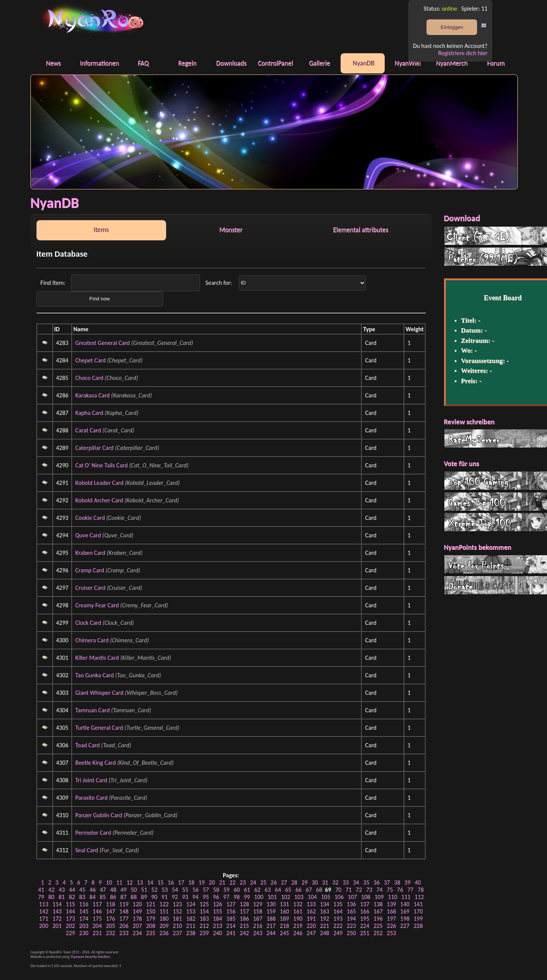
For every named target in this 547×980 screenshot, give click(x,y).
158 (258, 911)
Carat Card (88, 430)
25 (263, 882)
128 (244, 904)
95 (206, 897)
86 (113, 897)
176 (111, 919)
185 (231, 919)
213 (217, 926)
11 (119, 882)
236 (164, 933)
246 (298, 933)
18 (191, 882)
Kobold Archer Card (99, 500)
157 (244, 911)
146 (97, 911)
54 (175, 890)
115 (70, 904)
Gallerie (319, 63)
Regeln (187, 63)
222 (338, 926)
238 (191, 933)
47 (103, 890)
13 (140, 882)
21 (222, 882)
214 (231, 926)
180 (164, 919)
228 (418, 926)
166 (365, 911)
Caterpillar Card (94, 448)
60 (237, 890)
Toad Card (87, 745)
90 (154, 897)
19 (201, 882)
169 (405, 911)
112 (419, 897)
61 (247, 890)
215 (244, 926)
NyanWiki (408, 63)
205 (111, 926)
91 (165, 897)
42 (51, 890)
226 (392, 926)
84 (92, 897)
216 (258, 926)
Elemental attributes (361, 230)
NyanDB (364, 63)
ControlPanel (276, 63)
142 (44, 911)
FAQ (143, 63)
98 (236, 897)
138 (378, 904)
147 (111, 911)
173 (70, 919)
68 (319, 890)
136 (351, 904)
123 (178, 904)
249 (338, 933)
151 (164, 911)
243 (258, 933)
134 (325, 904)
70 (338, 890)
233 (124, 933)
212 (204, 926)
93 (185, 897)
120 (137, 904)
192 (325, 919)
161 (298, 911)
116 (84, 904)
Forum (496, 63)
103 (299, 897)
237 (178, 933)
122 (164, 904)
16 (171, 882)
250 (351, 933)
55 (185, 890)
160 (284, 911)
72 (359, 890)
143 (57, 911)
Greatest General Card (103, 343)
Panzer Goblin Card (99, 815)
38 (397, 882)
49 (124, 890)
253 (392, 933)
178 (137, 919)
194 (351, 919)
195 (365, 919)
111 (406, 897)
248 (325, 933)
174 (84, 919)
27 (284, 882)
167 (378, 911)
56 (195, 890)
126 (217, 904)
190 (298, 919)
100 (259, 897)
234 (137, 933)
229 (70, 933)
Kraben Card (90, 553)
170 (418, 911)
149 (137, 911)
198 (405, 919)
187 (258, 919)
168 (392, 911)
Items (101, 230)
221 (325, 926)
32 (335, 882)
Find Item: (54, 282)
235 (151, 933)
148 (124, 911)
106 (339, 897)
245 (284, 933)
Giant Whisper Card (99, 693)
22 (233, 882)
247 (311, 933)
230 (84, 933)
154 (204, 911)
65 (288, 890)
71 (349, 890)
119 (124, 904)
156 (231, 911)
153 (191, 911)
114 (57, 904)
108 (366, 897)
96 (216, 897)
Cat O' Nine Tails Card (101, 465)
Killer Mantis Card (97, 658)
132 (298, 904)
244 (271, 933)
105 (325, 897)
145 (84, 911)
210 (178, 926)
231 (97, 933)
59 (227, 890)
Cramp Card (90, 570)
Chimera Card (92, 640)
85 (103, 897)
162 (311, 911)
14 (150, 882)
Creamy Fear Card (97, 605)
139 (392, 904)
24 (253, 882)
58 (216, 890)
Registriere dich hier (463, 53)
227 (405, 926)
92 (175, 897)
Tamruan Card (93, 710)
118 (111, 904)
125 (204, 904)
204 (97, 926)
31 (325, 882)
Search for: (219, 282)
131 (284, 904)
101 (272, 897)
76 (400, 890)
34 (356, 882)
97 (226, 897)
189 (284, 919)
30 (315, 882)
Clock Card (88, 623)
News (53, 63)
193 (338, 919)
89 (144, 897)
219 (298, 926)
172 (57, 919)
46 (93, 890)
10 (109, 882)
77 (410, 890)
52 (154, 890)
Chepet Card (90, 360)
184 (217, 919)
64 (278, 890)
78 (421, 890)
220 (311, 926)
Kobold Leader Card (99, 483)
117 (97, 904)
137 (365, 904)
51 (144, 890)
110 (392, 897)
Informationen (99, 63)
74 (379, 890)
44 (72, 890)
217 (271, 926)
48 (113, 890)
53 (165, 890)
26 (274, 882)
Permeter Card (93, 833)
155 (217, 911)
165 (351, 911)
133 (311, 904)
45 (82, 890)
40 (418, 882)
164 (338, 911)
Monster (231, 230)
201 (57, 926)
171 (44, 919)
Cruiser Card (90, 588)
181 (178, 919)
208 (151, 926)
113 (44, 904)
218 (284, 926)
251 (365, 933)
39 (407, 882)
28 (294, 882)
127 (231, 904)
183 (204, 919)
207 (137, 926)
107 (352, 897)
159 (271, 911)
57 (206, 890)
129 (258, 904)
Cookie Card (90, 518)
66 (298, 890)
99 (247, 897)
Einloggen (452, 27)
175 (97, 919)
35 (366, 882)
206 (124, 926)
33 (346, 882)
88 (134, 897)
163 (325, 911)
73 (369, 890)
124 (191, 904)
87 (124, 897)
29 (304, 882)
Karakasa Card (93, 395)
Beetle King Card (96, 763)
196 (378, 919)
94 (195, 897)
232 (111, 933)
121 (151, 904)
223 (351, 926)
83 (82, 897)
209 (164, 926)
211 (191, 926)
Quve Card (88, 535)
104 (312, 897)
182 (191, 919)
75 (390, 890)
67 (309, 890)
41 (41, 890)
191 (311, 919)
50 (134, 890)
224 (365, 926)
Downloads (231, 63)
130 (271, 904)
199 (418, 919)
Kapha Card (89, 413)
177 (124, 919)
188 (271, 919)
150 (151, 911)
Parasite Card (91, 798)
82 (72, 897)
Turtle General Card (99, 728)
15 (160, 882)
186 (244, 919)
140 (405, 904)
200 (44, 926)
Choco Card (89, 378)
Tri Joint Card (91, 780)
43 (62, 890)
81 (62, 897)
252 (378, 933)
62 (257, 890)
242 (244, 933)
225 (378, 926)
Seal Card (87, 850)
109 (379, 897)
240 (217, 933)
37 (387, 882)
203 (84, 926)
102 (285, 897)
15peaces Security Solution (90, 957)
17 (181, 882)
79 (41, 897)
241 (231, 933)
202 (70, 926)
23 (243, 882)
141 (418, 904)
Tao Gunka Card (94, 675)
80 (51, 897)
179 (151, 919)
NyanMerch (452, 63)
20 (212, 882)
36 (377, 882)
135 (338, 904)
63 (268, 890)
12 (130, 882)
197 (392, 919)
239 (204, 933)
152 (178, 911)
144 (70, 911)
